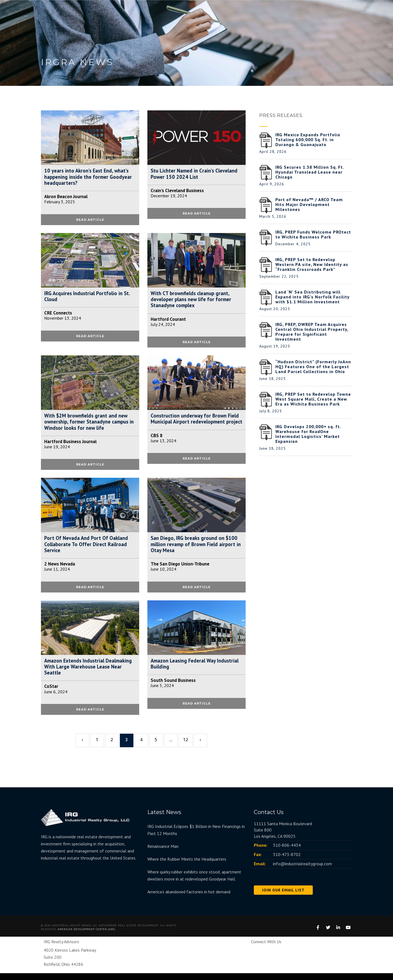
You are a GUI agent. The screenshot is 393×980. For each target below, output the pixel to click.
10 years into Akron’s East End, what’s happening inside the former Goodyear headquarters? (89, 177)
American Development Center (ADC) (87, 936)
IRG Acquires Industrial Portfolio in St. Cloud (89, 298)
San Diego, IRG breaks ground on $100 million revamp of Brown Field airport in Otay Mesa (196, 549)
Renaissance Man (163, 853)
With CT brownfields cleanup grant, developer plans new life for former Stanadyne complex (193, 301)
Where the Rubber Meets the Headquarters (187, 866)
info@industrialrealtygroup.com (302, 870)
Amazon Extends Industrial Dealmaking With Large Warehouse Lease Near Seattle (86, 673)
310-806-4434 (287, 852)
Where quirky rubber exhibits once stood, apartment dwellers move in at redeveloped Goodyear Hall (194, 882)
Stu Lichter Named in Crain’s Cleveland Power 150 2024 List (188, 174)
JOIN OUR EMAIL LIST (283, 897)
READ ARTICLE (90, 221)
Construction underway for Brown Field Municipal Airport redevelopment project (190, 425)
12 (186, 747)
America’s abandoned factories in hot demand (189, 899)
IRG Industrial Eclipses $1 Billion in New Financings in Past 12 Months (196, 837)
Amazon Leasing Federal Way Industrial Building (186, 670)
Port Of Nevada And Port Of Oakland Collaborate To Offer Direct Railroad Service (88, 549)
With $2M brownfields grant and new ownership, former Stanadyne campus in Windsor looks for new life (89, 425)
